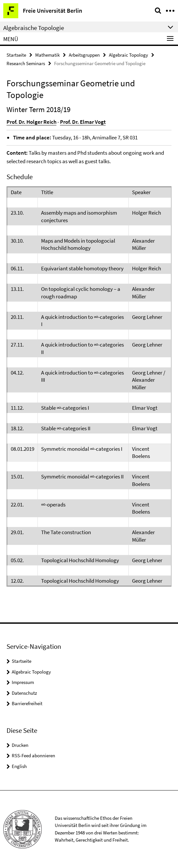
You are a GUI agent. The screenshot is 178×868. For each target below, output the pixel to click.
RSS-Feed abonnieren (33, 755)
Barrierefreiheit (27, 703)
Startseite (16, 55)
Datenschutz (24, 693)
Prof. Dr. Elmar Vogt (83, 122)
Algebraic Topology (128, 55)
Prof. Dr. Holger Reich (31, 122)
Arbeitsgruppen (84, 55)
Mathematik (47, 55)
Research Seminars (26, 63)
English (19, 766)
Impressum (23, 682)
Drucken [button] (20, 745)
